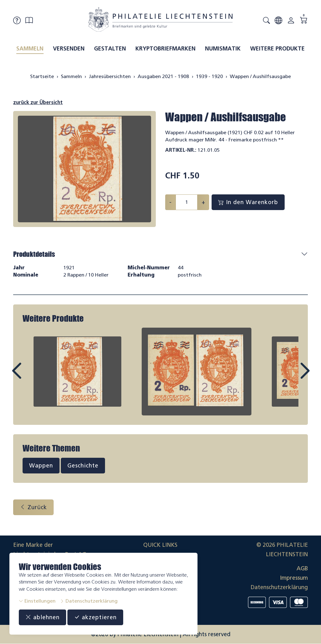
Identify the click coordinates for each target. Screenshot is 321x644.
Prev (31, 377)
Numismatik (223, 49)
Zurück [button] (33, 507)
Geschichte (83, 466)
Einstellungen (37, 601)
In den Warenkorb (248, 202)
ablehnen (42, 617)
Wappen (41, 466)
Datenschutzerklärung (89, 601)
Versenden (69, 49)
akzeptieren (95, 617)
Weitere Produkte (277, 49)
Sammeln (30, 49)
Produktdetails (34, 254)
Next (290, 377)
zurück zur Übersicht (38, 102)
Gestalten (110, 49)
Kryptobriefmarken (166, 49)
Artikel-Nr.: (181, 150)
